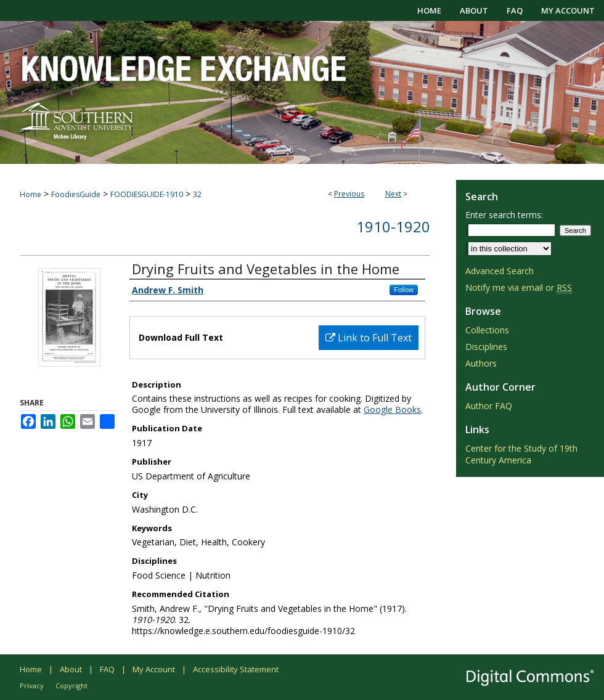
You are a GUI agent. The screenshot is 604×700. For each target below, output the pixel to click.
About (71, 669)
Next (393, 194)
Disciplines (486, 347)
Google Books (392, 409)
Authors (481, 363)
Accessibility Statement (236, 669)
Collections (487, 330)
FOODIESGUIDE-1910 (147, 194)
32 (197, 194)
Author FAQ (489, 406)
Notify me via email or (519, 287)
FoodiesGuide (76, 194)
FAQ (107, 669)
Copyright (71, 686)
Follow (404, 290)
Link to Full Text (369, 338)
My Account (154, 669)
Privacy (32, 686)
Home (31, 194)
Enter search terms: (504, 215)
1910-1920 (393, 226)
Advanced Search (500, 271)
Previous (349, 194)
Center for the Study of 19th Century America (521, 454)
